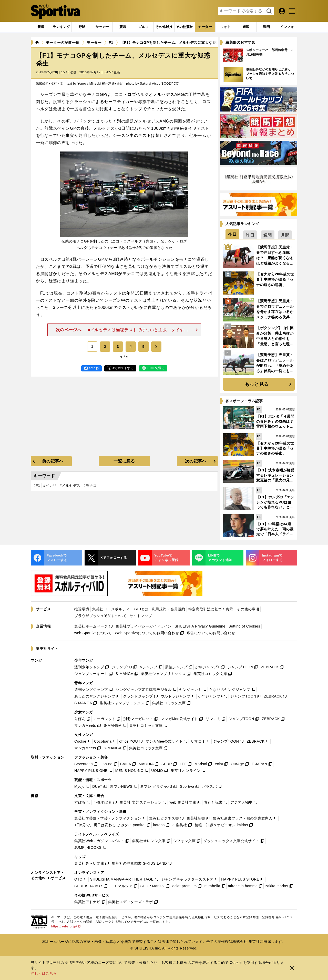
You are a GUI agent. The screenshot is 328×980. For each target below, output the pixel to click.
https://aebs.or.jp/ (66, 926)
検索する (268, 11)
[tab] (82, 27)
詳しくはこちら (44, 973)
